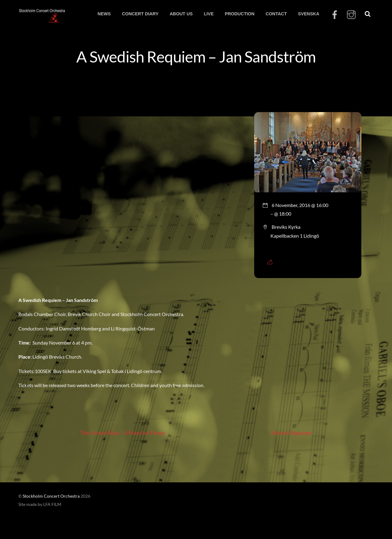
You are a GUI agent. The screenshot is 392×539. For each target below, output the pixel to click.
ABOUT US (181, 14)
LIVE (209, 14)
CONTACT (276, 14)
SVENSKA (309, 14)
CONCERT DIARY (140, 14)
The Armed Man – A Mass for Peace (118, 433)
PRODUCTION (240, 14)
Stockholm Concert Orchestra (51, 496)
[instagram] (351, 15)
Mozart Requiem (296, 433)
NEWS (104, 14)
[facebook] (335, 15)
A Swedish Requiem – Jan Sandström (196, 56)
